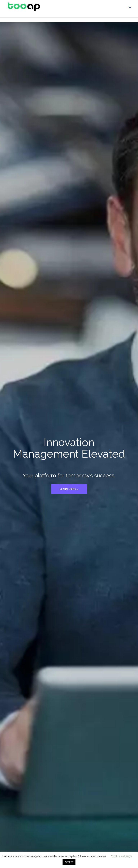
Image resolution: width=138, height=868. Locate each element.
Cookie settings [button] (121, 856)
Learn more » (69, 489)
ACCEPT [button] (69, 862)
